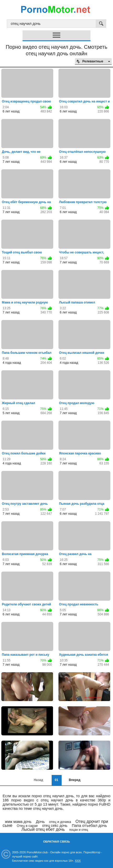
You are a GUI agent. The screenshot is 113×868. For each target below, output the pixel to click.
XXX (78, 861)
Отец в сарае (27, 826)
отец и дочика (60, 822)
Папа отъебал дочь (89, 825)
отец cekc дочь (55, 826)
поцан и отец (79, 830)
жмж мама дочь (18, 822)
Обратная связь (56, 842)
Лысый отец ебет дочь (43, 829)
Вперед (74, 780)
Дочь (40, 821)
